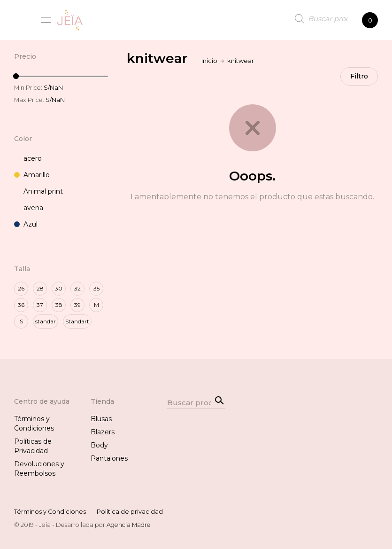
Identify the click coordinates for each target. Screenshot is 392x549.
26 (21, 288)
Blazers (103, 432)
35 (96, 288)
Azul (26, 224)
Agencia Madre (129, 525)
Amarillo (32, 175)
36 (21, 305)
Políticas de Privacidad (33, 446)
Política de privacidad (130, 512)
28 (40, 288)
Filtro (359, 77)
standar (46, 321)
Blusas (101, 419)
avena (29, 208)
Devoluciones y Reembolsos (39, 469)
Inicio (209, 61)
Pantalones (109, 458)
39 (77, 305)
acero (28, 158)
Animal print (38, 191)
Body (99, 445)
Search (218, 400)
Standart (77, 321)
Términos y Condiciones (34, 424)
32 (77, 288)
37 (40, 305)
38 (59, 305)
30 (59, 288)
